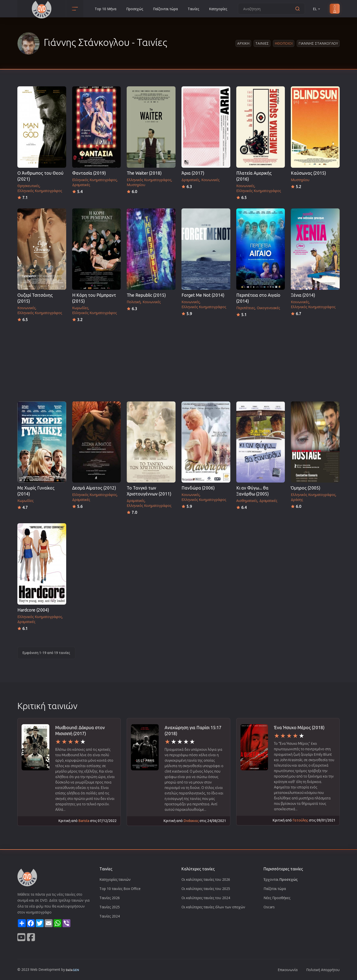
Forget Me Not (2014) (203, 295)
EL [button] (317, 9)
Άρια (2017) (193, 173)
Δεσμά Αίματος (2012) (94, 488)
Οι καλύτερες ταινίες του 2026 (206, 879)
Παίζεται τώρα (275, 889)
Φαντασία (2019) (89, 173)
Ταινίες (193, 9)
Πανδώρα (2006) (198, 488)
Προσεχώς (135, 9)
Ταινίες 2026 (110, 898)
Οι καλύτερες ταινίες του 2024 (206, 898)
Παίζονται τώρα (165, 9)
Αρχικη (243, 43)
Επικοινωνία (288, 970)
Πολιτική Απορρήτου (323, 970)
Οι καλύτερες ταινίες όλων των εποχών (213, 907)
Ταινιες (262, 43)
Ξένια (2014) (303, 295)
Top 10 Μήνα (105, 9)
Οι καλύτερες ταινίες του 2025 (206, 889)
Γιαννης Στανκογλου (318, 43)
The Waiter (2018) (144, 173)
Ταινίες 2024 (110, 916)
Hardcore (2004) (33, 610)
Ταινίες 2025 (110, 907)
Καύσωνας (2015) (308, 173)
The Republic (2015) (146, 295)
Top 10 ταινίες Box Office (120, 889)
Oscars (269, 907)
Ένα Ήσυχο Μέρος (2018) (299, 728)
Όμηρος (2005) (306, 488)
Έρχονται (281, 879)
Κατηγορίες (218, 9)
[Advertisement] (178, 360)
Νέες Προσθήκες (277, 898)
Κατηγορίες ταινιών (115, 879)
